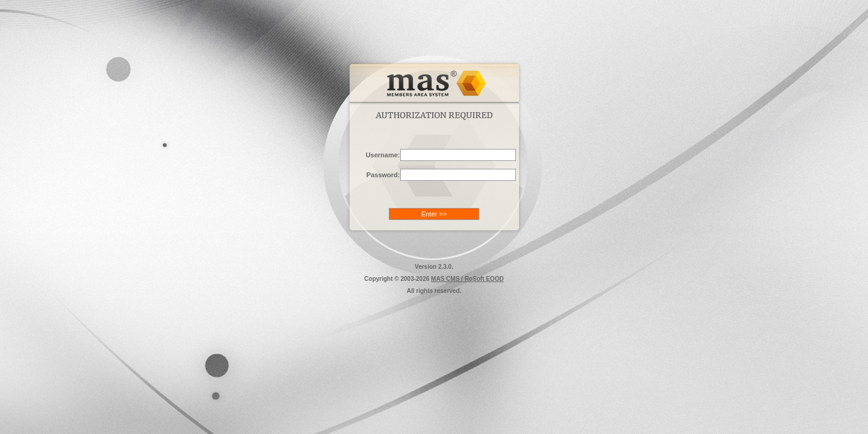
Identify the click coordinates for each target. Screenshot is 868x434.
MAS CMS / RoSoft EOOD (467, 279)
